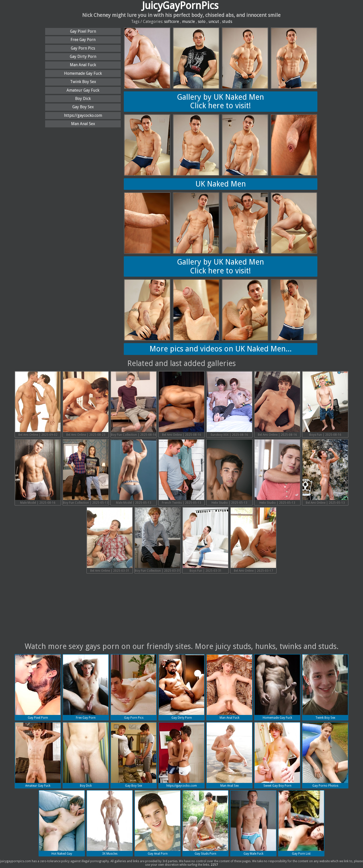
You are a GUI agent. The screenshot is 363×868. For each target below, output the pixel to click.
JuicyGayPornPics (180, 6)
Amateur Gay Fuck (83, 90)
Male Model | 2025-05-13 (134, 472)
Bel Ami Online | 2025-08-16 (181, 404)
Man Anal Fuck (83, 65)
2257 (214, 865)
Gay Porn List (301, 823)
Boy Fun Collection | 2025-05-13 (86, 472)
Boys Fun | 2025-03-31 (205, 540)
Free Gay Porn (83, 40)
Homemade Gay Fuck (83, 73)
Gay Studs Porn (205, 823)
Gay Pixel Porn (83, 31)
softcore (172, 22)
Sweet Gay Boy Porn (277, 755)
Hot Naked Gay (62, 823)
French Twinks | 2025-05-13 (181, 472)
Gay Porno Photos (325, 755)
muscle (188, 22)
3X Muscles (110, 823)
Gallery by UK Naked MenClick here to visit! (220, 101)
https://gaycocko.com (83, 115)
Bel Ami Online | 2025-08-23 (86, 404)
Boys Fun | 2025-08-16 (325, 404)
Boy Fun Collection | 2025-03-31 (158, 540)
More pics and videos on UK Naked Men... (221, 349)
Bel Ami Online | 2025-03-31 (110, 540)
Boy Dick (83, 99)
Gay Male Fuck (253, 823)
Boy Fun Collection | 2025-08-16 (134, 404)
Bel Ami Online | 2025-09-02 (38, 404)
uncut (214, 22)
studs (227, 22)
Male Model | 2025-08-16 (38, 472)
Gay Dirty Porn (83, 57)
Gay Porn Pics (83, 48)
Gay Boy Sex (83, 107)
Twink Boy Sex (83, 82)
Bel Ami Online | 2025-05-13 (325, 472)
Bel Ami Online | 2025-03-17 (253, 540)
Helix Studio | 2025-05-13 (229, 472)
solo (202, 22)
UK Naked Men (221, 184)
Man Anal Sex (83, 124)
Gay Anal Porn (158, 823)
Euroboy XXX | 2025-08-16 (229, 404)
